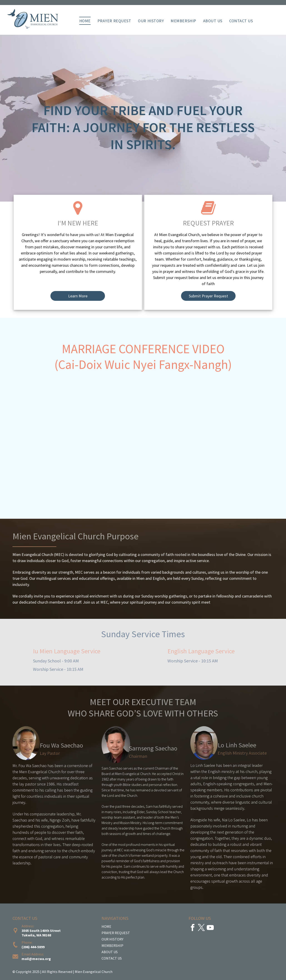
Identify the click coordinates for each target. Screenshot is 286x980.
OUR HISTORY (112, 939)
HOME (106, 926)
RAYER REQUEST (117, 933)
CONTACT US (112, 958)
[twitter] (201, 928)
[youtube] (210, 928)
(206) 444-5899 (33, 947)
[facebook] (193, 928)
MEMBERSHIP (112, 945)
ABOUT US (110, 952)
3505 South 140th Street (41, 931)
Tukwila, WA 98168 (36, 935)
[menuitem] (85, 21)
